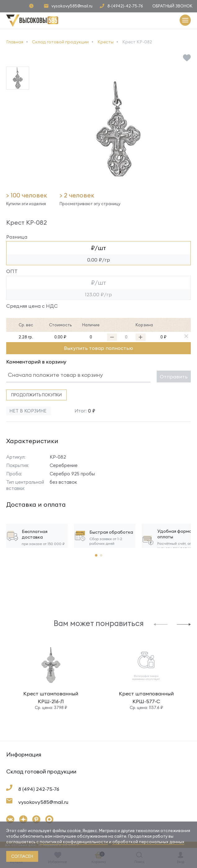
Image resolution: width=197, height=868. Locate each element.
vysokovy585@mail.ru (72, 6)
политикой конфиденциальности (74, 842)
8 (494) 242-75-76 (39, 789)
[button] (161, 624)
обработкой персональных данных (148, 842)
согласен (22, 856)
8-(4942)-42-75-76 (125, 6)
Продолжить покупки (36, 395)
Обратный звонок (172, 6)
